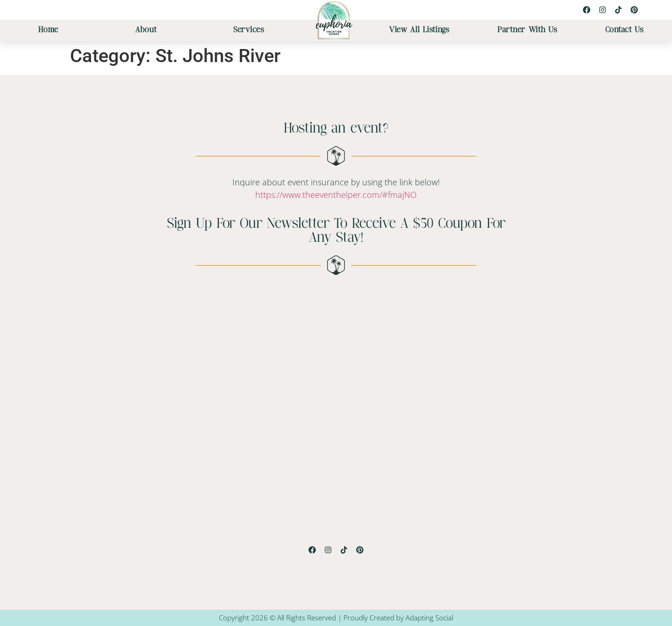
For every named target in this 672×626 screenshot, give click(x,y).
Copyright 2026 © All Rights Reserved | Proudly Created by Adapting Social (336, 618)
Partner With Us (527, 30)
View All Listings (419, 30)
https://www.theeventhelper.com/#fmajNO (336, 195)
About (146, 30)
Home (48, 30)
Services (249, 30)
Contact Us (624, 30)
